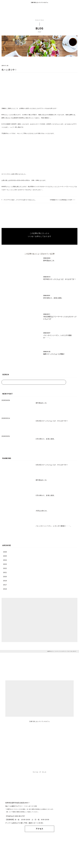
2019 (5, 581)
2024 (5, 560)
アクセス (39, 829)
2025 (5, 556)
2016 (5, 589)
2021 (5, 572)
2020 (5, 577)
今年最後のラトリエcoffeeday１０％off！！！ (63, 200)
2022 (5, 568)
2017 (5, 585)
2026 (5, 552)
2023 (5, 564)
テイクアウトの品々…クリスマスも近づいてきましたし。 (20, 200)
